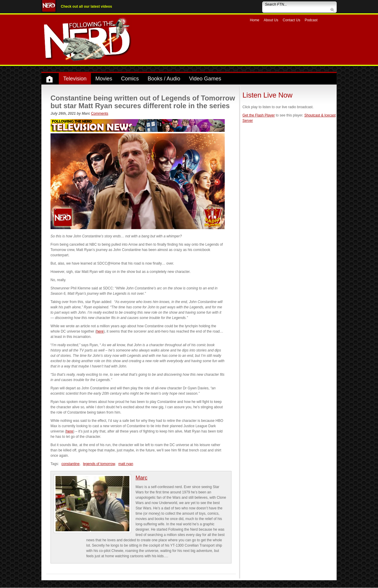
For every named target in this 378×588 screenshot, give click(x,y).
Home (255, 20)
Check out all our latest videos (86, 7)
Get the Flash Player (259, 115)
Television (75, 79)
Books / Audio (164, 79)
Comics (130, 79)
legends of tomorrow (99, 464)
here (100, 331)
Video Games (205, 79)
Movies (104, 79)
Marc (141, 478)
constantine (70, 464)
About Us (271, 20)
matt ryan (126, 464)
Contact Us (291, 20)
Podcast (311, 20)
